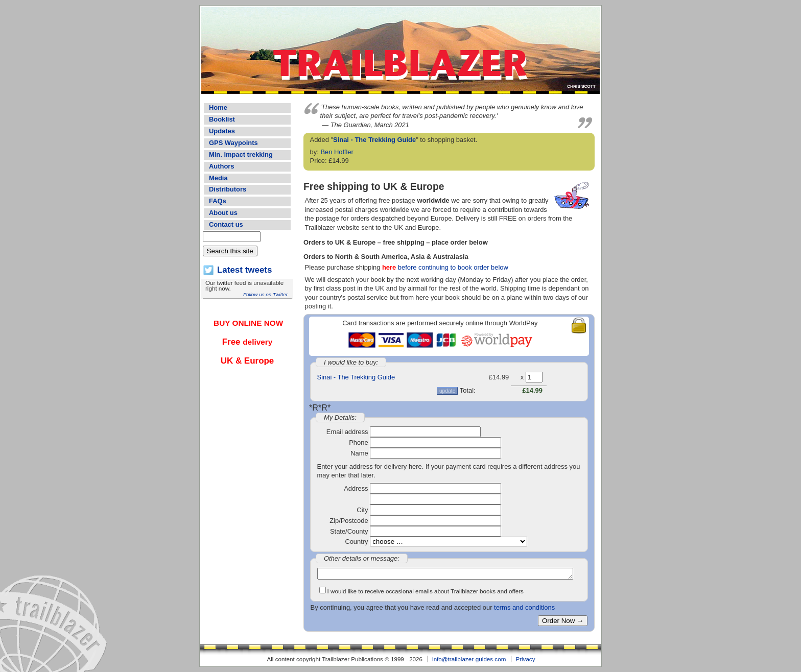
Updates (222, 131)
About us (223, 213)
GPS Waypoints (233, 143)
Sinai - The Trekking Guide (374, 140)
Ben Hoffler (337, 152)
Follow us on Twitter (265, 294)
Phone (358, 442)
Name (359, 453)
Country (356, 542)
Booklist (222, 119)
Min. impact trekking (241, 154)
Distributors (228, 189)
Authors (221, 166)
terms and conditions (524, 607)
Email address (347, 432)
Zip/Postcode (349, 521)
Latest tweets (244, 270)
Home (218, 107)
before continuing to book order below (445, 267)
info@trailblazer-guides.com (469, 659)
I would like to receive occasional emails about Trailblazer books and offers (426, 591)
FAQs (218, 201)
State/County (349, 531)
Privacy (525, 659)
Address (356, 488)
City (362, 510)
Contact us (226, 224)
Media (218, 178)
